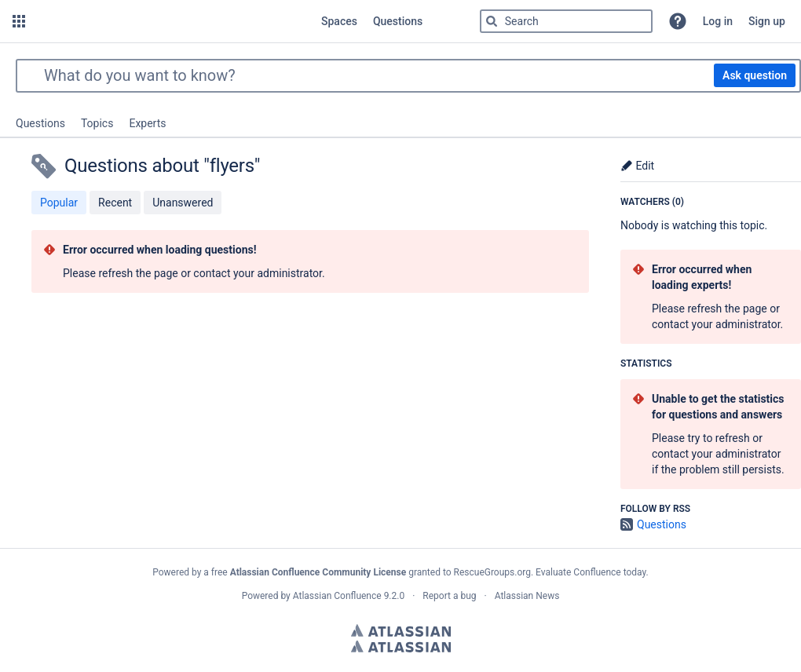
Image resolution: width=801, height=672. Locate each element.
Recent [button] (115, 203)
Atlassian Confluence (337, 596)
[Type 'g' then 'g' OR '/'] (566, 21)
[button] (19, 21)
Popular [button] (59, 203)
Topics (97, 123)
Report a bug (449, 596)
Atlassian (401, 630)
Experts (147, 123)
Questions (40, 123)
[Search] (492, 21)
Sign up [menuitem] (767, 21)
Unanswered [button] (183, 203)
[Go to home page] (172, 21)
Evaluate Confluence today (591, 572)
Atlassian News (527, 596)
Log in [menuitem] (718, 21)
